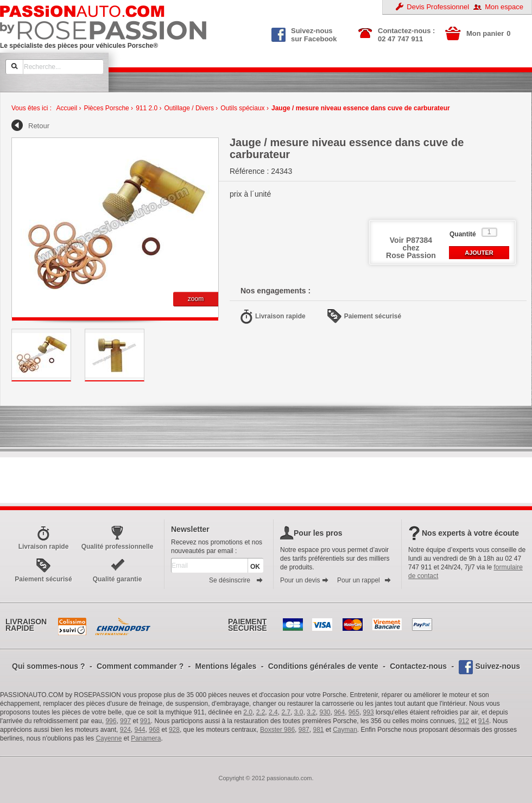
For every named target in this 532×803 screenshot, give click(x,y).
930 (325, 712)
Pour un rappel (364, 580)
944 (140, 730)
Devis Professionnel (438, 7)
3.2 (311, 712)
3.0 (299, 712)
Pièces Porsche (106, 108)
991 (145, 721)
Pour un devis (305, 580)
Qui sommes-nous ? (49, 666)
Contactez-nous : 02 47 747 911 (406, 35)
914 (484, 721)
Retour (39, 126)
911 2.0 (147, 108)
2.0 (248, 712)
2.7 (286, 712)
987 (304, 730)
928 (174, 730)
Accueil (66, 108)
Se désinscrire (236, 580)
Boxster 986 (277, 730)
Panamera (146, 738)
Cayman (345, 730)
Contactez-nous (418, 666)
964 (339, 712)
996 (111, 721)
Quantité (463, 234)
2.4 (273, 712)
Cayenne (109, 738)
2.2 (261, 712)
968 (154, 730)
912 (464, 721)
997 (125, 721)
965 (354, 712)
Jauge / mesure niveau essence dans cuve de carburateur (361, 108)
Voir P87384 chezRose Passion (411, 248)
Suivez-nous (498, 666)
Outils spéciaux (242, 108)
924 (125, 730)
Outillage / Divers (189, 108)
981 (318, 730)
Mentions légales (226, 666)
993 (369, 712)
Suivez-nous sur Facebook (304, 34)
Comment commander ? (140, 666)
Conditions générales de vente (323, 666)
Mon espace (504, 7)
